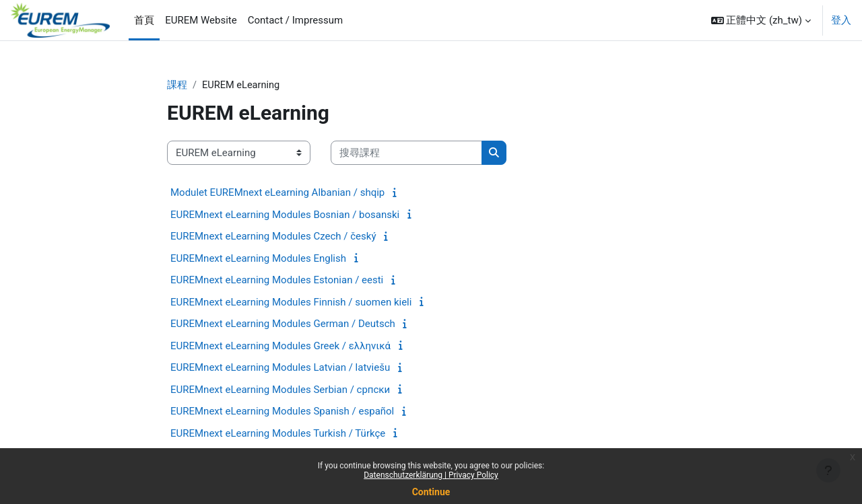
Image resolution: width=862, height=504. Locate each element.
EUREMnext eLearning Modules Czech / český (273, 237)
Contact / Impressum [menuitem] (296, 20)
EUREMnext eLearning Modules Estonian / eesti (277, 281)
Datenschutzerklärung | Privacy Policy (431, 475)
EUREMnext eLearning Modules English (258, 259)
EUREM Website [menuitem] (201, 20)
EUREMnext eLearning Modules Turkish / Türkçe (278, 434)
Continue (431, 492)
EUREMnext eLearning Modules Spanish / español (282, 412)
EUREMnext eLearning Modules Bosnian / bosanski (285, 215)
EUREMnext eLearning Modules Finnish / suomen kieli (291, 303)
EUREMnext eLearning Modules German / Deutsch (283, 324)
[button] (761, 20)
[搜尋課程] (406, 154)
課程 (177, 85)
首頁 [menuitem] (144, 20)
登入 (841, 20)
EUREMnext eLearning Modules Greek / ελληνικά (280, 347)
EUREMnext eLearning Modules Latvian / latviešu (280, 368)
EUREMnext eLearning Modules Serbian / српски (280, 390)
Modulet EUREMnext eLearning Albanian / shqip (277, 193)
